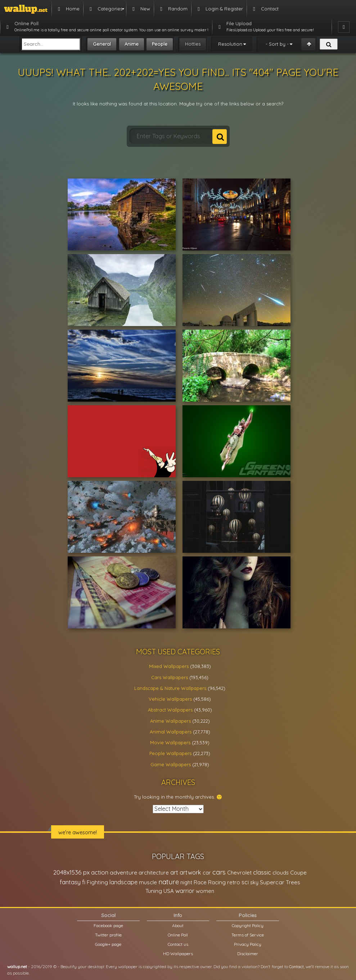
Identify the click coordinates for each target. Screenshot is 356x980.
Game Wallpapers (171, 764)
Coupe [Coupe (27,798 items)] (298, 873)
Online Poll (178, 935)
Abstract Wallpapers (170, 710)
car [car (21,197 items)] (207, 873)
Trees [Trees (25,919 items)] (293, 882)
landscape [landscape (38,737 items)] (123, 882)
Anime (132, 44)
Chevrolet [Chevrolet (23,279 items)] (239, 873)
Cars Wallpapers (170, 677)
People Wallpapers (170, 753)
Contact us (178, 944)
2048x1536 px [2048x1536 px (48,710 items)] (71, 872)
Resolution (230, 44)
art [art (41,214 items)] (174, 872)
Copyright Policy (248, 925)
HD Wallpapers (178, 954)
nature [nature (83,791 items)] (169, 882)
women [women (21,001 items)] (205, 891)
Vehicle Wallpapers (170, 699)
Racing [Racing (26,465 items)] (217, 882)
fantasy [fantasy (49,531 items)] (70, 882)
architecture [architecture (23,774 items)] (154, 873)
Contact (296, 967)
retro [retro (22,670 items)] (234, 882)
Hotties (193, 44)
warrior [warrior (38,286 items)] (185, 891)
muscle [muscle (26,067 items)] (148, 882)
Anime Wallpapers (170, 721)
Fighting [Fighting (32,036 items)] (97, 882)
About (178, 925)
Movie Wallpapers (170, 742)
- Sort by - (277, 44)
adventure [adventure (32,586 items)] (123, 872)
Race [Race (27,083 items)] (200, 882)
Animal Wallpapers (171, 732)
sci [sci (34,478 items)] (245, 882)
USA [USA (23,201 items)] (169, 891)
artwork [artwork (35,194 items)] (190, 872)
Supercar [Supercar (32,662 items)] (272, 882)
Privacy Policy (248, 944)
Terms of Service (248, 935)
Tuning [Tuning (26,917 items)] (154, 891)
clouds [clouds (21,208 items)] (281, 873)
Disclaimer (248, 954)
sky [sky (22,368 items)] (254, 882)
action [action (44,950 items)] (100, 872)
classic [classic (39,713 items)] (262, 872)
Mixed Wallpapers (169, 666)
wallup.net (17, 967)
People (160, 44)
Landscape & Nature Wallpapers (170, 688)
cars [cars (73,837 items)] (219, 872)
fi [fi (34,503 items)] (84, 882)
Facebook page (108, 925)
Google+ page (108, 944)
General (102, 44)
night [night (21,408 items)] (186, 882)
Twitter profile (108, 935)
